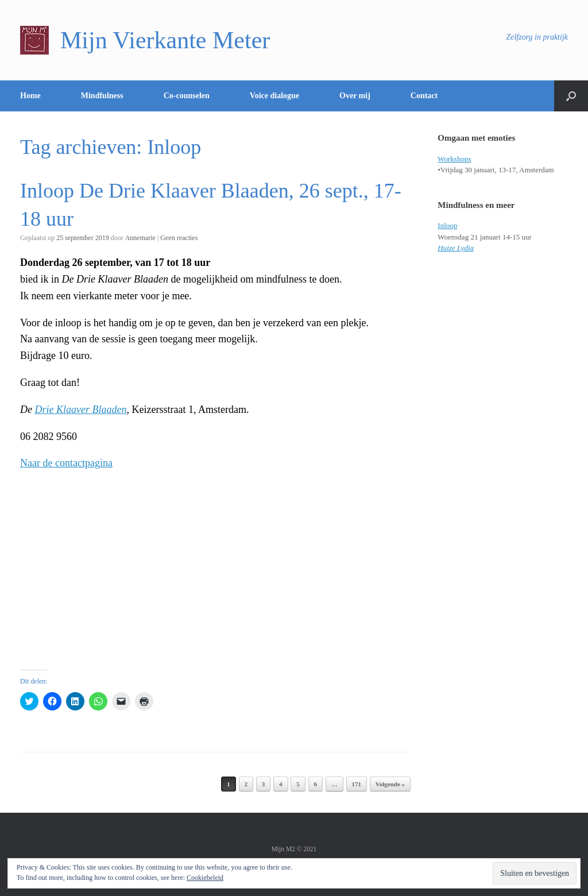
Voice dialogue (274, 96)
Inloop (447, 225)
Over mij (355, 96)
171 (357, 784)
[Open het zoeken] (571, 96)
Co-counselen (187, 96)
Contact (424, 96)
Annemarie (140, 238)
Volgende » (390, 784)
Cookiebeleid (205, 878)
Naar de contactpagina (66, 463)
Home (30, 96)
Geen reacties (179, 238)
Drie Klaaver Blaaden (81, 410)
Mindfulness (102, 96)
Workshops (454, 159)
